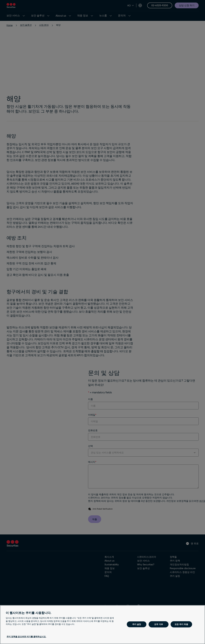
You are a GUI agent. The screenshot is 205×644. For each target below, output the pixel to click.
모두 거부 (159, 624)
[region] (102, 625)
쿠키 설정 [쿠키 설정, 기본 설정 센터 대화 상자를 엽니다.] (137, 624)
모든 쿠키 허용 (181, 624)
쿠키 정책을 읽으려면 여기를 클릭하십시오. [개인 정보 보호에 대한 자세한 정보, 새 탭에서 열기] (26, 637)
